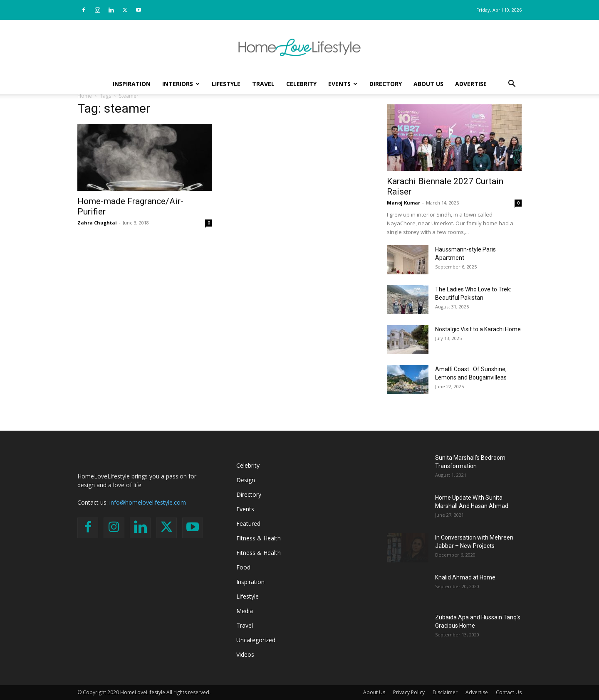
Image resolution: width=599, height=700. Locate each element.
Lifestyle (226, 84)
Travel (263, 84)
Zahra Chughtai (97, 223)
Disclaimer (445, 692)
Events (343, 84)
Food (243, 567)
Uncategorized (256, 640)
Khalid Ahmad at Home (465, 577)
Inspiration (132, 84)
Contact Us (509, 692)
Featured (248, 524)
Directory (386, 84)
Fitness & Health (259, 538)
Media (245, 611)
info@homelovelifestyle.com (148, 502)
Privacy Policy (409, 692)
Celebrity (301, 84)
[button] (512, 85)
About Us (428, 84)
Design (246, 480)
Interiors (181, 84)
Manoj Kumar (403, 203)
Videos (245, 654)
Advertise (471, 84)
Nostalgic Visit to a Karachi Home (478, 329)
